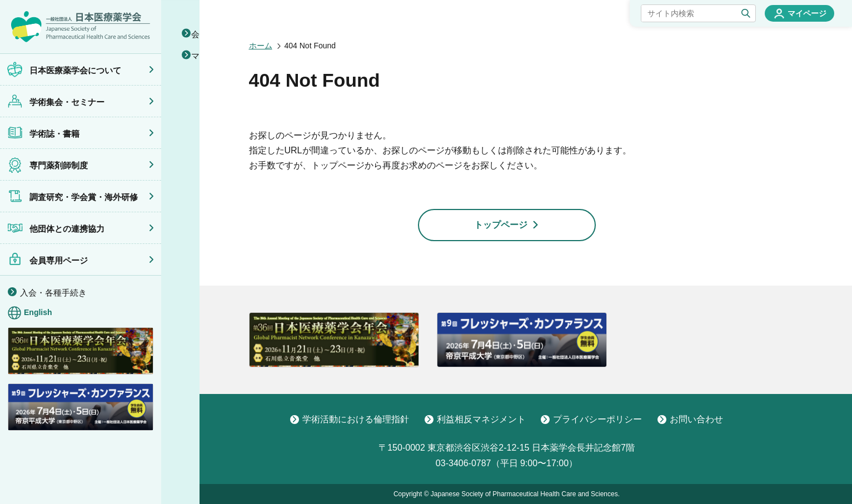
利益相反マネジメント (475, 420)
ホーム (261, 46)
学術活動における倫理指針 (350, 420)
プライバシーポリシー (591, 420)
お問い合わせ (690, 420)
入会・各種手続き (53, 293)
